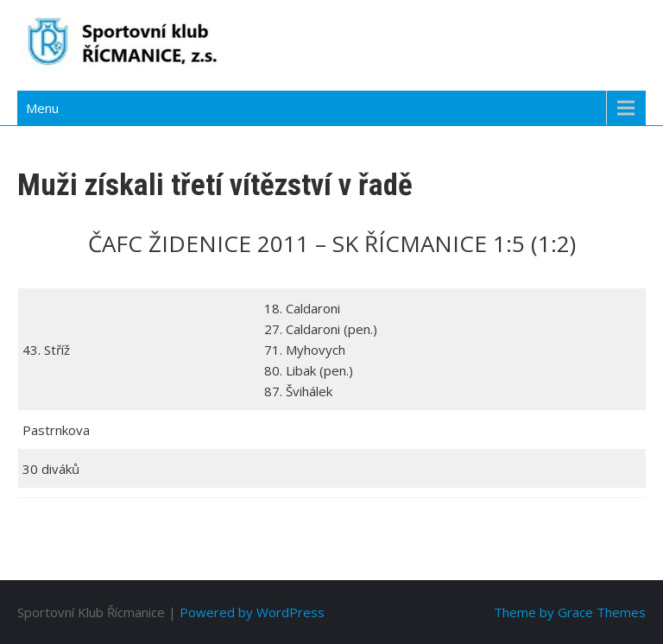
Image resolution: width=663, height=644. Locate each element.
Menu (42, 108)
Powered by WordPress (252, 612)
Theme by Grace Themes (570, 612)
